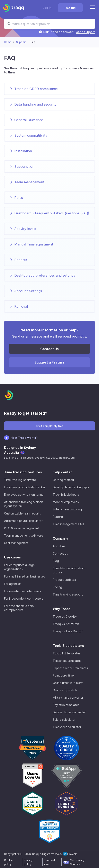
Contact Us (49, 349)
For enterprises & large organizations (19, 567)
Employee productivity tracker (25, 487)
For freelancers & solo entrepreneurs (19, 608)
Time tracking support (68, 594)
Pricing (57, 587)
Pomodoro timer (64, 675)
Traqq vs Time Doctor (68, 631)
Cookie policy (8, 862)
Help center (62, 472)
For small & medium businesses (25, 576)
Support (21, 42)
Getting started (63, 480)
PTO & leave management (22, 528)
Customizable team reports (22, 513)
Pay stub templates (66, 705)
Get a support (85, 32)
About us (59, 546)
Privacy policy (28, 862)
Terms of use (50, 862)
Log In (47, 8)
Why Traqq (62, 609)
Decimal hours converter (69, 712)
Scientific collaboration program (69, 570)
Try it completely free (50, 426)
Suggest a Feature (49, 362)
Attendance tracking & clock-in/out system (24, 504)
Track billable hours (66, 495)
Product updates (64, 580)
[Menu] (92, 8)
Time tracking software (20, 480)
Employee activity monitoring (24, 495)
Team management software (24, 535)
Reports (58, 517)
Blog (56, 561)
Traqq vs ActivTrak (66, 624)
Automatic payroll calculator (23, 521)
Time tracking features (23, 472)
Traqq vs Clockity (65, 616)
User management (16, 543)
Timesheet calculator (67, 727)
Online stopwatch (65, 690)
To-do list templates (67, 653)
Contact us (60, 553)
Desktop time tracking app (71, 487)
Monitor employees (66, 502)
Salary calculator (64, 720)
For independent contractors (24, 598)
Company (60, 538)
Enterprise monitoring (67, 509)
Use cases (12, 557)
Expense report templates (70, 668)
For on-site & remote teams (22, 591)
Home (8, 42)
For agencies (13, 584)
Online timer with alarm (68, 683)
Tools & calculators (68, 646)
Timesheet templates (67, 661)
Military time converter (68, 697)
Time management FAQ (68, 524)
